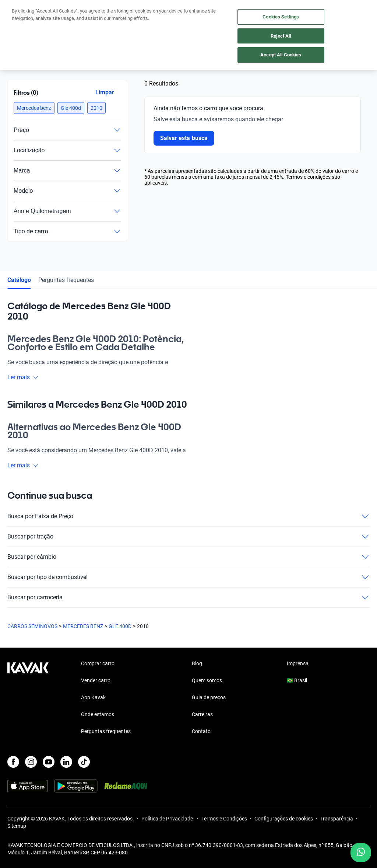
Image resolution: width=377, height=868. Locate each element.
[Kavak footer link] (28, 698)
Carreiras (202, 714)
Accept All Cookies (281, 55)
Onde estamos (98, 714)
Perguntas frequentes (66, 280)
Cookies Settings (281, 17)
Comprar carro (98, 663)
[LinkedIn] (66, 762)
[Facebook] (13, 762)
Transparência (337, 819)
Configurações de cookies (284, 819)
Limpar (105, 92)
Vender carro (96, 680)
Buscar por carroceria (188, 597)
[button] (34, 108)
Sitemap (17, 826)
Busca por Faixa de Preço (188, 516)
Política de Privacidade (168, 819)
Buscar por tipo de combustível (188, 577)
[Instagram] (31, 762)
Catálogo (19, 280)
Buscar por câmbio (188, 557)
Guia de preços (209, 697)
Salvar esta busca (184, 138)
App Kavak (93, 697)
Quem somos (207, 680)
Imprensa (298, 663)
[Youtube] (49, 762)
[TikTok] (84, 762)
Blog (197, 663)
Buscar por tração (188, 537)
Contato (201, 731)
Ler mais (23, 377)
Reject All (281, 36)
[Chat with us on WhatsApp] (361, 853)
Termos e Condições (224, 819)
